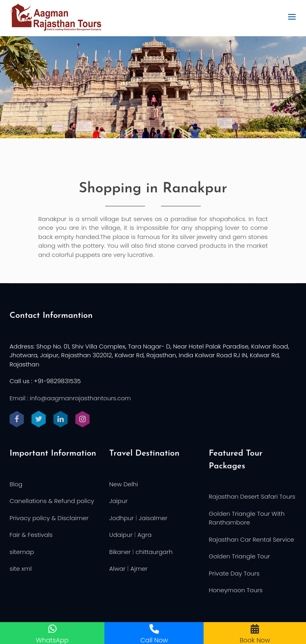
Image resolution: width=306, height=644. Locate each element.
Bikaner (120, 552)
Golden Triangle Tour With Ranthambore (247, 518)
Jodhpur (122, 518)
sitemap (22, 552)
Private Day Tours (234, 573)
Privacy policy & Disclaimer (49, 518)
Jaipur (118, 501)
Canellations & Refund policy (52, 501)
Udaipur (121, 535)
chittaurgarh (154, 552)
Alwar (117, 569)
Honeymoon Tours (236, 590)
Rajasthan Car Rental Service (251, 539)
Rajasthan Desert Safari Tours (252, 496)
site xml (21, 569)
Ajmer (139, 569)
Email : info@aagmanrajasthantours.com (70, 398)
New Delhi (124, 484)
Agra (144, 535)
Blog (16, 484)
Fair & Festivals (31, 535)
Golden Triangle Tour (239, 556)
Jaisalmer (153, 518)
